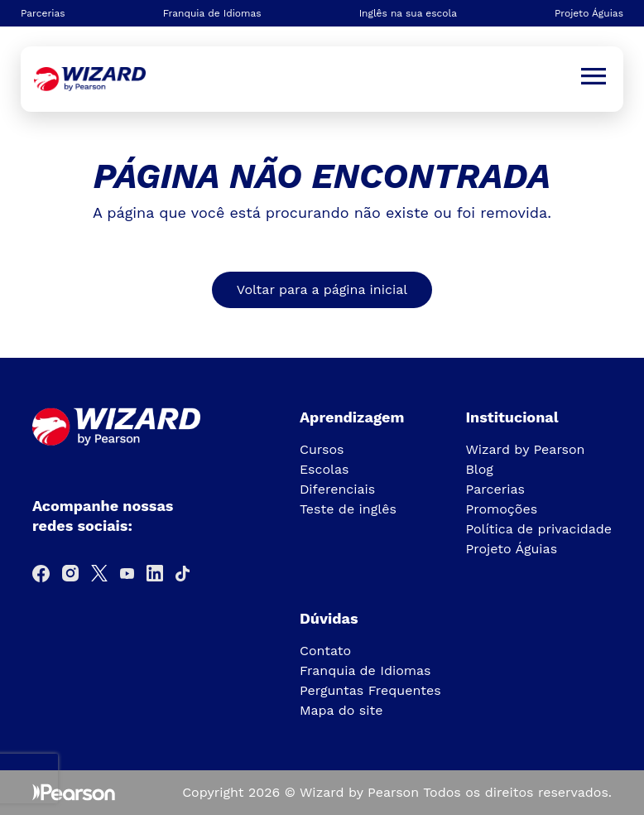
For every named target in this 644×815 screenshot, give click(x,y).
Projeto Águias (589, 13)
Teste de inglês (348, 509)
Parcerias (43, 13)
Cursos (322, 449)
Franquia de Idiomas (212, 13)
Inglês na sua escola (408, 13)
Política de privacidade (538, 529)
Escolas (324, 469)
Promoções (501, 509)
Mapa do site (341, 710)
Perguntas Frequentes (370, 690)
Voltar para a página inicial (322, 289)
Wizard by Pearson (525, 449)
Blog (479, 469)
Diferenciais (337, 489)
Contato (325, 651)
